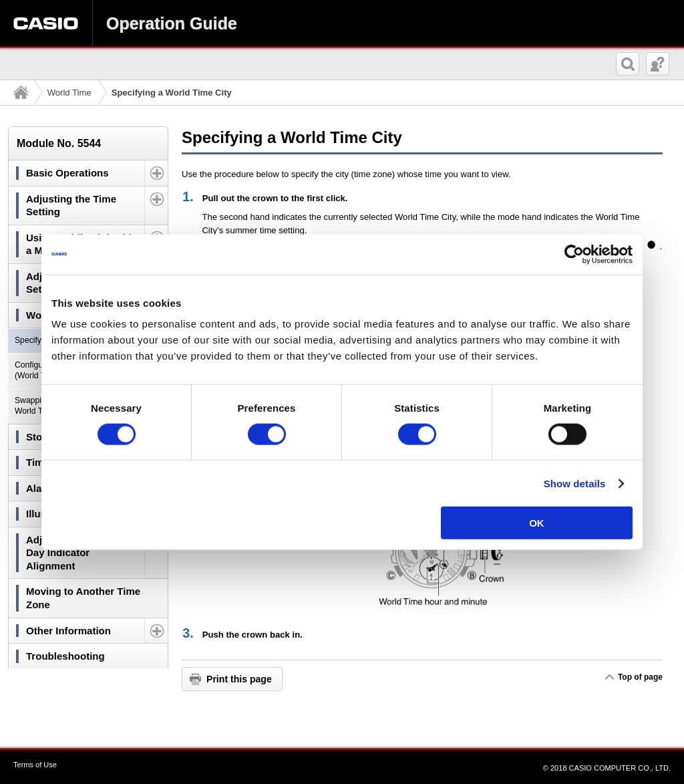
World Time (69, 93)
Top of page (640, 677)
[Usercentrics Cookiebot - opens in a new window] (574, 254)
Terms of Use (35, 765)
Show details (575, 483)
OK (537, 523)
